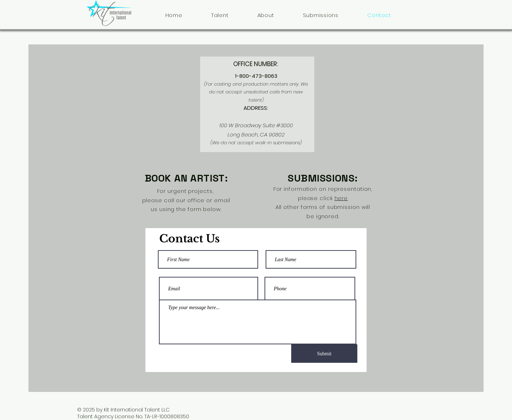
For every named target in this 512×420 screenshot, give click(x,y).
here (341, 198)
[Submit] (324, 354)
